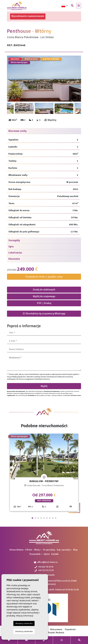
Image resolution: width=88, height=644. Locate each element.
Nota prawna (56, 629)
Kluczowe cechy (17, 131)
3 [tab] (38, 518)
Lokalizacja (15, 253)
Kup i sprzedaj (63, 550)
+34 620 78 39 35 (44, 567)
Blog (75, 550)
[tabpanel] (44, 473)
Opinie (47, 554)
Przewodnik (35, 554)
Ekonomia (14, 259)
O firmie (29, 550)
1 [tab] (32, 518)
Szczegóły (14, 240)
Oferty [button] (37, 550)
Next (77, 79)
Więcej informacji (25, 616)
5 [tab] (44, 518)
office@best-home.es (47, 562)
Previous (11, 79)
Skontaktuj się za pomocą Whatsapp (44, 313)
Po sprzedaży (49, 550)
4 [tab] (41, 518)
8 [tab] (53, 518)
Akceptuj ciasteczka (24, 623)
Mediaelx (60, 633)
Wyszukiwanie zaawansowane (28, 16)
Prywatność (70, 629)
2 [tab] (35, 518)
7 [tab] (50, 518)
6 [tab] (47, 518)
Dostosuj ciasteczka (24, 631)
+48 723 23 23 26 (44, 570)
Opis (11, 247)
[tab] (44, 131)
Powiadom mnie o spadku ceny (44, 277)
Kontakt (55, 554)
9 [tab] (56, 518)
